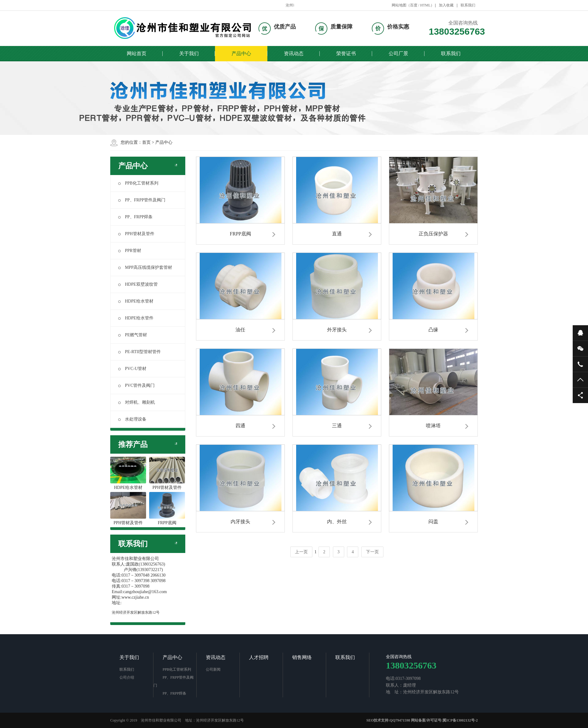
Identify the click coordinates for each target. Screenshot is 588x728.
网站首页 (137, 53)
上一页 (301, 552)
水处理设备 (132, 419)
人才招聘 (259, 657)
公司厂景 (398, 53)
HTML (425, 5)
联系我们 (468, 5)
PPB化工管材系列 (138, 183)
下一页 (372, 552)
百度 (414, 5)
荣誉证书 (346, 53)
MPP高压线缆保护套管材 (145, 267)
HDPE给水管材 (136, 301)
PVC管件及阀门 (136, 385)
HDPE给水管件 (136, 318)
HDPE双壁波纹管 (138, 284)
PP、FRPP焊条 (135, 217)
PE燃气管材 (133, 335)
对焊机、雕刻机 (137, 402)
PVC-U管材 (132, 369)
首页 (146, 142)
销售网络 (302, 657)
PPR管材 (130, 251)
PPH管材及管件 (136, 234)
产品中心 (241, 53)
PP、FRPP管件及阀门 (142, 200)
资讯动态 (294, 53)
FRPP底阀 (167, 509)
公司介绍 (127, 677)
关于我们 (189, 53)
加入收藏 (446, 5)
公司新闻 (213, 669)
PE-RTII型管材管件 (139, 352)
